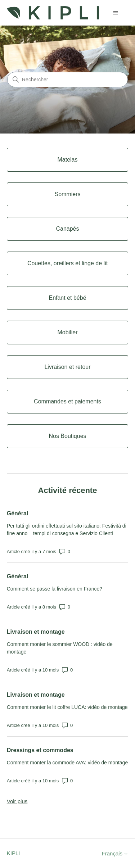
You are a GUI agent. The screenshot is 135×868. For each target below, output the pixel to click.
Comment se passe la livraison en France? (55, 589)
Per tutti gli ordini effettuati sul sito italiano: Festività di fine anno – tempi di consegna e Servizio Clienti (67, 530)
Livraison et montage (36, 632)
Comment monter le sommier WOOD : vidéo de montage (60, 648)
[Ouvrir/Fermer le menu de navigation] (115, 13)
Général (18, 513)
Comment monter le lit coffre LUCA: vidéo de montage (67, 707)
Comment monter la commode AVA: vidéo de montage (67, 763)
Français (115, 853)
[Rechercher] (67, 80)
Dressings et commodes (40, 750)
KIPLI (13, 853)
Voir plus (17, 801)
